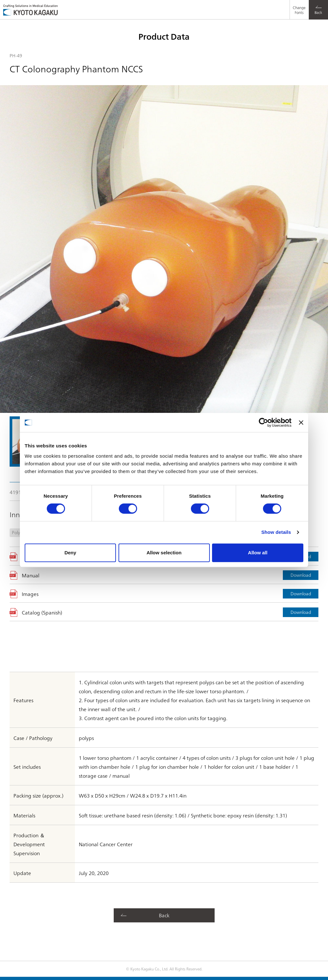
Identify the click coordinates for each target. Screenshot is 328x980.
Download (301, 575)
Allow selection (164, 553)
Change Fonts (297, 5)
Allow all (258, 553)
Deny (70, 553)
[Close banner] (301, 422)
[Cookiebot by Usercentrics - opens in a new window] (263, 422)
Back (164, 915)
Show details (276, 532)
